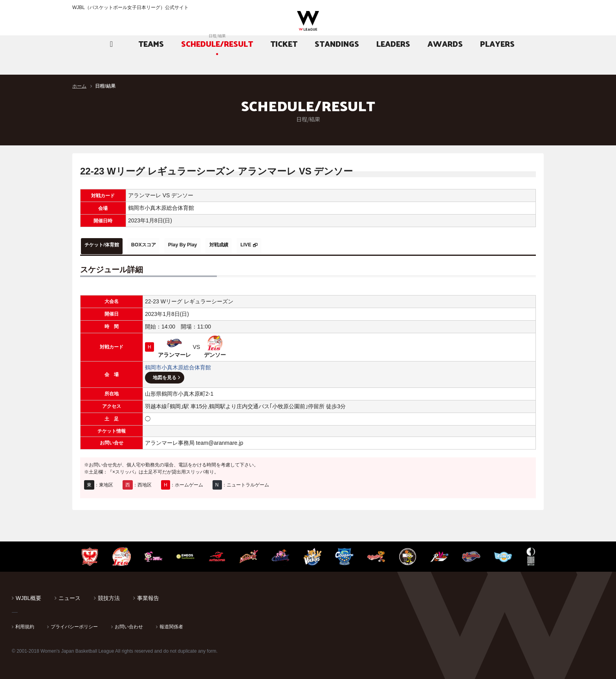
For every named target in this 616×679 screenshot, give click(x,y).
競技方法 (109, 595)
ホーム (79, 86)
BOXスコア (161, 245)
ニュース (70, 595)
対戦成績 (258, 245)
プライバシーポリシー (74, 624)
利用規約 (25, 624)
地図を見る (165, 375)
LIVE (294, 245)
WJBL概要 (28, 595)
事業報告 (148, 595)
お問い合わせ (129, 624)
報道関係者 (171, 624)
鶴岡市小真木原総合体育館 (178, 365)
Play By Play (211, 245)
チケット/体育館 (108, 245)
